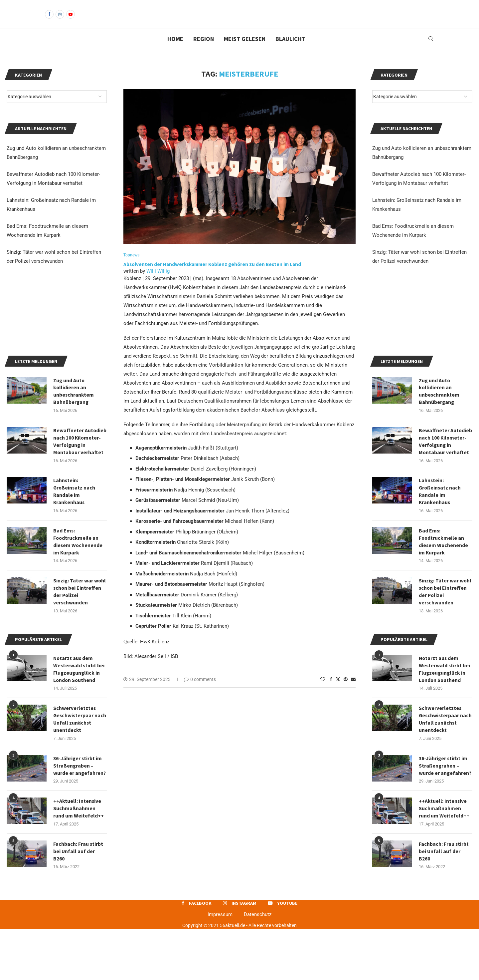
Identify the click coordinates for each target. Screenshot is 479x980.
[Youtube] (71, 20)
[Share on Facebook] (331, 691)
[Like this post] (323, 691)
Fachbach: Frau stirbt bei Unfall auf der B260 (444, 902)
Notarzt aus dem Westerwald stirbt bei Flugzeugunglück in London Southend (445, 717)
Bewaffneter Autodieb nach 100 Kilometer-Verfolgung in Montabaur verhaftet (446, 487)
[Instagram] (60, 20)
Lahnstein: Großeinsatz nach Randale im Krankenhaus (440, 538)
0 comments (200, 691)
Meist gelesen (245, 50)
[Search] (431, 50)
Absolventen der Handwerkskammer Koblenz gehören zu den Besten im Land (213, 276)
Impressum (220, 965)
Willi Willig (158, 283)
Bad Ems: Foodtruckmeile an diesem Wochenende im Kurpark (444, 589)
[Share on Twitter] (338, 691)
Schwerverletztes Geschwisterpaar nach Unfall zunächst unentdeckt (444, 768)
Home (175, 50)
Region (204, 50)
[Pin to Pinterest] (346, 691)
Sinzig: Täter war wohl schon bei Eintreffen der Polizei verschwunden (445, 640)
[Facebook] (49, 20)
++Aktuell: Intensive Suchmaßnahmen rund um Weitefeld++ (444, 859)
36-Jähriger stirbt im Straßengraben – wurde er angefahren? (445, 815)
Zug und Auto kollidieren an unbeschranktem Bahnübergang (439, 436)
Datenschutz (258, 965)
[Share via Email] (353, 691)
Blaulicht (290, 50)
